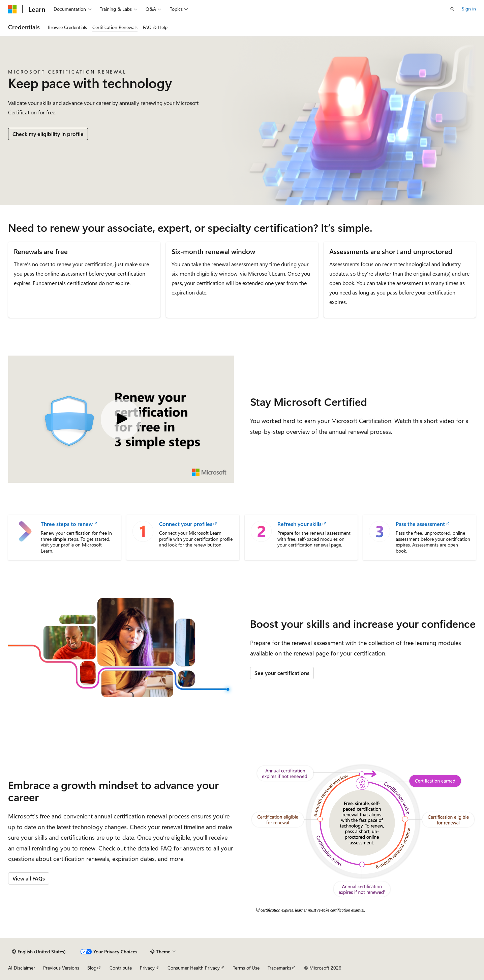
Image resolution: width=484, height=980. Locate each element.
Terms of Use (246, 968)
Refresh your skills (299, 524)
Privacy (147, 968)
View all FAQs (29, 878)
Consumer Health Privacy (194, 968)
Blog (92, 968)
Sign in (469, 9)
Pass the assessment (420, 524)
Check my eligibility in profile (48, 134)
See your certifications (282, 673)
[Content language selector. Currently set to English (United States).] (39, 952)
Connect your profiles (186, 524)
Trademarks (279, 968)
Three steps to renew (67, 524)
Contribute (121, 968)
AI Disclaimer (22, 968)
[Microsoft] (12, 9)
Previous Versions (61, 968)
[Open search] (452, 9)
